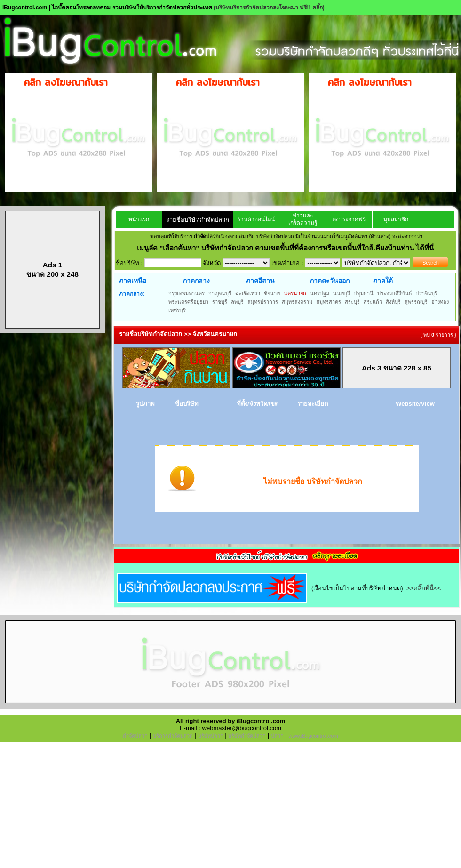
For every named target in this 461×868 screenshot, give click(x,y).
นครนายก (295, 293)
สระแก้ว (373, 302)
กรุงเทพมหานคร (187, 293)
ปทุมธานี (364, 293)
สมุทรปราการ (263, 302)
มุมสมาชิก (396, 219)
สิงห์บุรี (393, 302)
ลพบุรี (237, 302)
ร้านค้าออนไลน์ (256, 219)
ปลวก (277, 736)
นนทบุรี (342, 293)
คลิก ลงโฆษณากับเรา (66, 82)
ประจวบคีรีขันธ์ (395, 293)
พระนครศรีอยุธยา (188, 302)
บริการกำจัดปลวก (173, 736)
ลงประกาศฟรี (349, 219)
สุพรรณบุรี (416, 302)
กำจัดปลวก (135, 736)
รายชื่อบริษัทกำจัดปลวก (198, 220)
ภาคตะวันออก (330, 281)
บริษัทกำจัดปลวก (247, 736)
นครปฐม (320, 293)
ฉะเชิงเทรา (248, 293)
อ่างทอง (440, 302)
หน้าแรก (139, 219)
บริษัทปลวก (211, 736)
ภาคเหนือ (133, 281)
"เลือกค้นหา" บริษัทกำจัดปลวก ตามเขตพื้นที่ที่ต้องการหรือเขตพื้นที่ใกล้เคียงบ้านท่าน (288, 248)
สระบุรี (352, 302)
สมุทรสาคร (329, 302)
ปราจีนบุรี (427, 293)
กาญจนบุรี (220, 293)
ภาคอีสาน (260, 281)
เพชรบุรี (177, 310)
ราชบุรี (220, 302)
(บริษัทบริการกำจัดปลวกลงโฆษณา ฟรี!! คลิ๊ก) (269, 8)
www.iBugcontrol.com (313, 736)
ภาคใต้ (383, 281)
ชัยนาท (272, 293)
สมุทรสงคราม (297, 302)
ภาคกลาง (196, 281)
